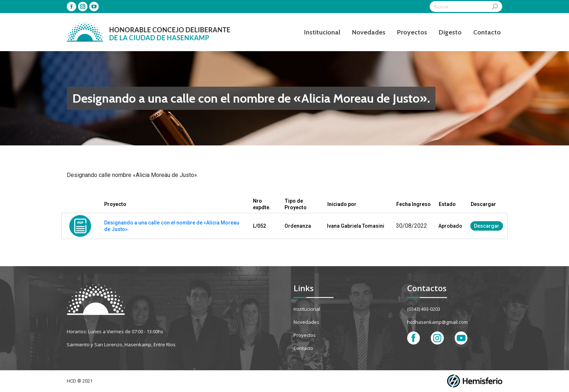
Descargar (487, 226)
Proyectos (305, 335)
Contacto (303, 348)
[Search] (466, 7)
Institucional (307, 309)
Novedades (306, 322)
